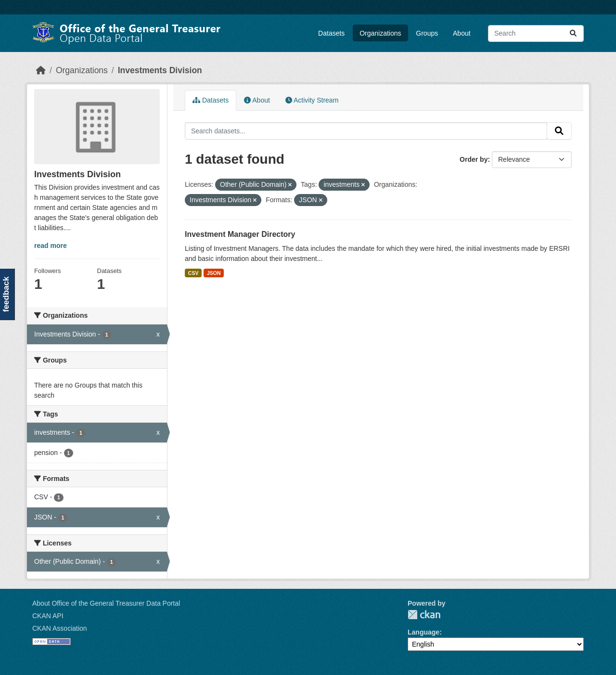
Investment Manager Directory (240, 234)
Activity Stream (312, 100)
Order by (474, 159)
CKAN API (48, 616)
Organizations (380, 33)
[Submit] (573, 33)
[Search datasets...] (536, 33)
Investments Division (160, 70)
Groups (427, 33)
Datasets (331, 33)
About (462, 33)
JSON (214, 273)
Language (423, 632)
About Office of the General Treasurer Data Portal (106, 603)
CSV (193, 273)
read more (51, 246)
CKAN (424, 615)
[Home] (41, 70)
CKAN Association (60, 628)
